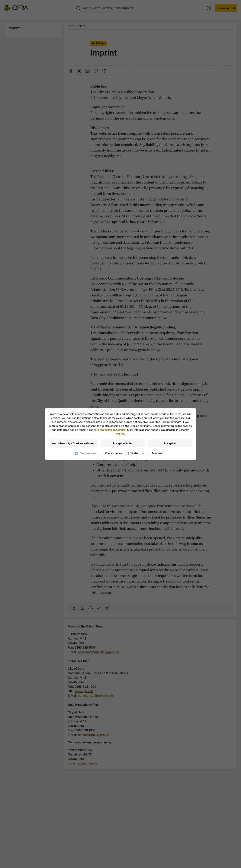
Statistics (137, 453)
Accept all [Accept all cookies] (170, 443)
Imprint (120, 434)
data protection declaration (110, 430)
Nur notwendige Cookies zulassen (73, 443)
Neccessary (88, 453)
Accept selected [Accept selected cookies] (123, 443)
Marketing (159, 453)
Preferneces (114, 453)
